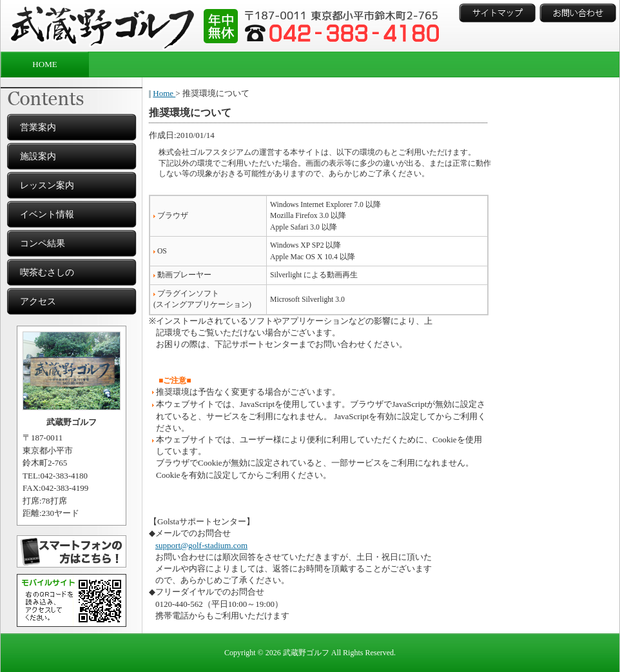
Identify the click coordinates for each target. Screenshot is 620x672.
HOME (44, 64)
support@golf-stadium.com (201, 545)
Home (164, 93)
